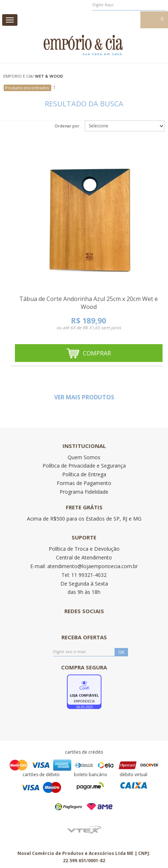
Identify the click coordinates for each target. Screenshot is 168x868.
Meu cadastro (122, 19)
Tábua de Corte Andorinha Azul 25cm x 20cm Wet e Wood (89, 303)
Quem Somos (84, 457)
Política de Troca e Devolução (84, 549)
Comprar (89, 353)
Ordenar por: (67, 126)
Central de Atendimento (84, 557)
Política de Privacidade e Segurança (84, 466)
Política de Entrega (84, 474)
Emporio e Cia (18, 76)
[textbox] (129, 5)
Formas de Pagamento (84, 483)
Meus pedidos (86, 19)
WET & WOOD (49, 76)
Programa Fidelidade (84, 492)
